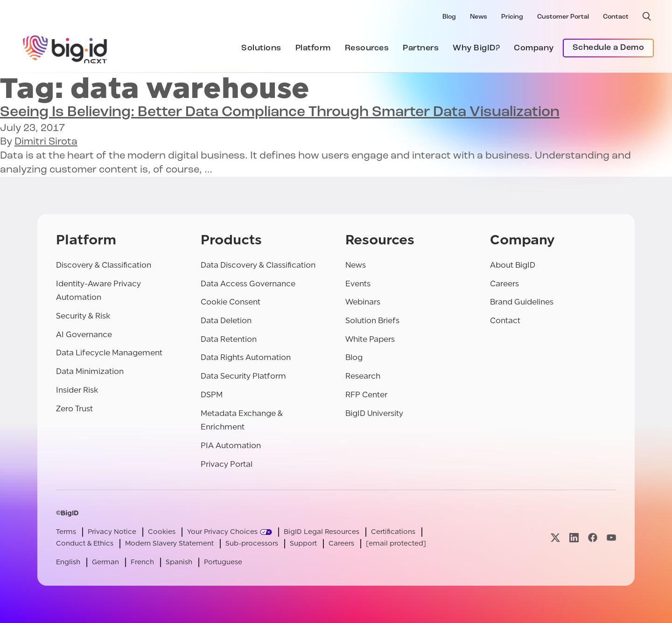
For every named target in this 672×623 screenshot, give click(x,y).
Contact (616, 17)
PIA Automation (231, 446)
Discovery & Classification (104, 265)
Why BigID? (476, 48)
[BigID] (65, 48)
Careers (504, 284)
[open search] (647, 16)
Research (363, 376)
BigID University (374, 413)
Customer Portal (563, 17)
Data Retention (229, 339)
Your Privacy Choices (222, 532)
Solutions (261, 48)
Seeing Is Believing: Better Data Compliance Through (280, 112)
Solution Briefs (372, 321)
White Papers (370, 339)
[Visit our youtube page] (611, 538)
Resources (367, 48)
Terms (66, 532)
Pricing (512, 17)
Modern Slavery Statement (169, 543)
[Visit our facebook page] (593, 538)
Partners (421, 48)
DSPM (212, 395)
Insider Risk (77, 390)
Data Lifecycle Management (109, 353)
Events (358, 284)
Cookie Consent (231, 302)
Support (303, 543)
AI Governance (84, 335)
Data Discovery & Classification (258, 265)
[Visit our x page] (555, 538)
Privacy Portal (227, 464)
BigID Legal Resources (322, 532)
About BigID (513, 265)
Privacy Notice (112, 532)
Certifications (393, 532)
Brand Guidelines (522, 302)
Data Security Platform (243, 376)
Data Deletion (226, 321)
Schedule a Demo (609, 48)
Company (534, 48)
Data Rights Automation (246, 357)
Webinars (363, 302)
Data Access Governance (248, 284)
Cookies (162, 532)
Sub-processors (252, 543)
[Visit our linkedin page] (574, 538)
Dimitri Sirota (46, 142)
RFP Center (366, 395)
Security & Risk (83, 316)
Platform (313, 48)
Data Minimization (90, 371)
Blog (449, 17)
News (479, 17)
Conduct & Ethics (85, 543)
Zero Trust (74, 409)
